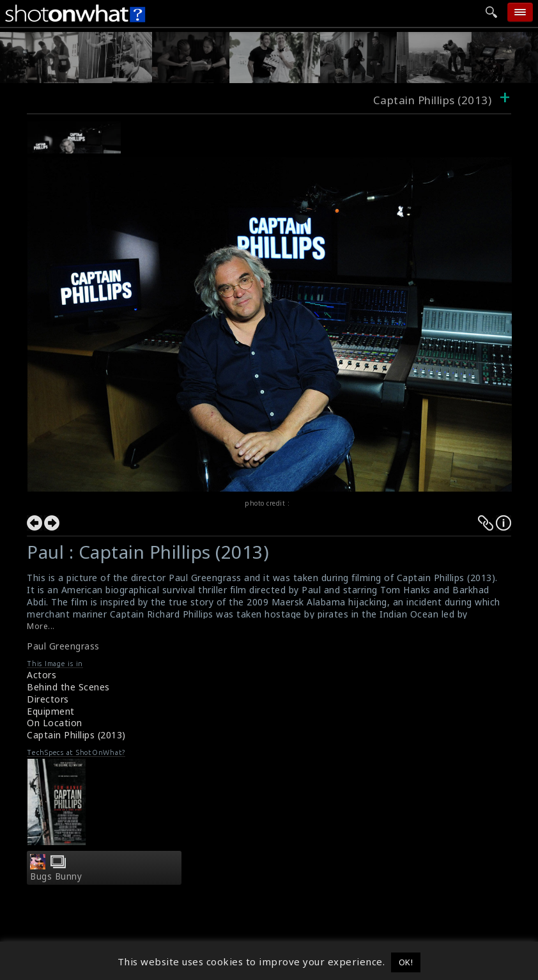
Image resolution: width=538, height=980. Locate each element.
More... (41, 626)
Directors (48, 699)
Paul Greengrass (63, 646)
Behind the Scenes (68, 687)
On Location (55, 723)
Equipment (51, 711)
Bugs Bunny (56, 876)
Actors (42, 675)
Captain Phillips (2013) (76, 735)
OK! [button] (406, 962)
